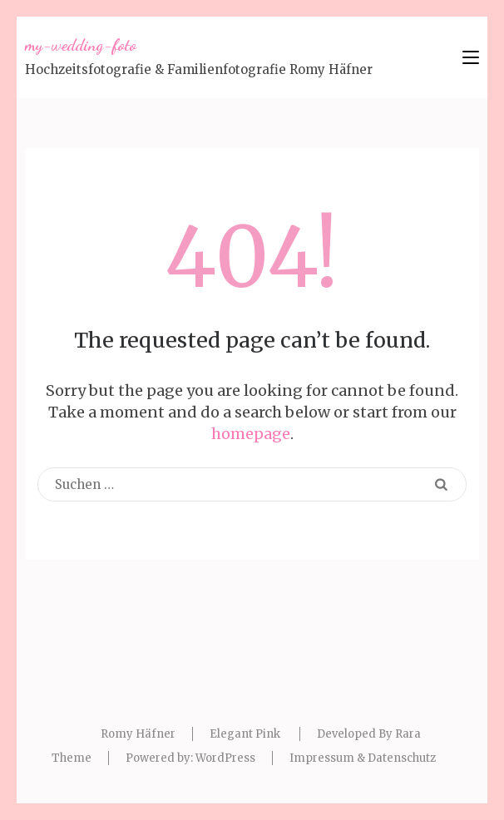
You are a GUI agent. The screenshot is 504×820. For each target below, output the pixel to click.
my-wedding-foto (81, 45)
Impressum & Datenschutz (363, 758)
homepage (251, 434)
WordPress (225, 758)
